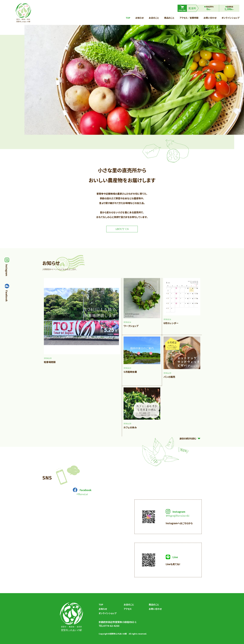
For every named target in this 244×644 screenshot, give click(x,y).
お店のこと (154, 18)
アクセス (128, 609)
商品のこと (169, 18)
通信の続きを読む (191, 438)
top (128, 18)
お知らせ (140, 18)
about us (122, 229)
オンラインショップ (230, 18)
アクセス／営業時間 (189, 18)
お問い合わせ (210, 18)
